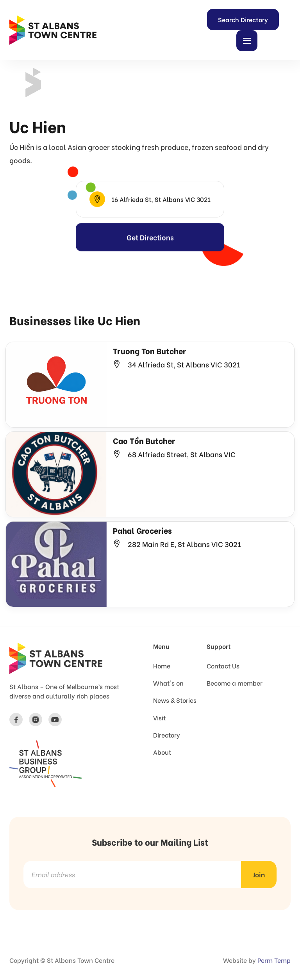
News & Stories (175, 700)
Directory (167, 735)
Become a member (235, 683)
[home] (53, 30)
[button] (247, 41)
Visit (159, 718)
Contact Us (223, 666)
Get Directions (150, 248)
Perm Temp (274, 960)
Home (162, 666)
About (162, 752)
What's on (168, 683)
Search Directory (243, 19)
